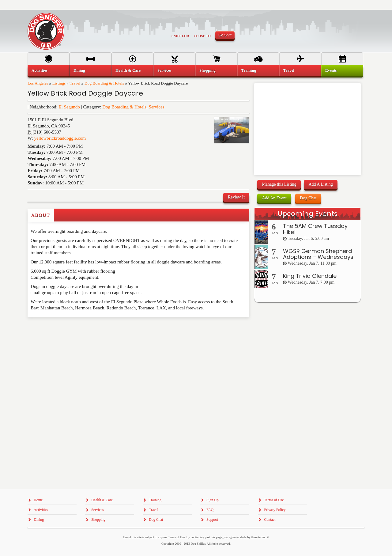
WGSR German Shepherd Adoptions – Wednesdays (318, 254)
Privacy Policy (275, 510)
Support (212, 520)
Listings (59, 83)
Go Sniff (225, 35)
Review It (236, 197)
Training (249, 70)
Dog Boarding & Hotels (104, 83)
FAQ (210, 510)
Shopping (207, 70)
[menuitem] (49, 70)
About (41, 215)
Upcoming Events (307, 214)
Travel (75, 83)
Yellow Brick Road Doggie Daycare (85, 93)
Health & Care (128, 70)
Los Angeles (38, 83)
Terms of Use (274, 500)
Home (38, 500)
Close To (202, 36)
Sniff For (180, 36)
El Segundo (69, 107)
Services (157, 107)
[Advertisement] (63, 329)
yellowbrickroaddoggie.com (60, 138)
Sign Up (213, 500)
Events (331, 70)
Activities (40, 70)
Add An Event (274, 198)
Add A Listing (320, 184)
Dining (79, 70)
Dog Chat (308, 198)
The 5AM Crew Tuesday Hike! (315, 229)
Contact (270, 520)
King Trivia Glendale (310, 276)
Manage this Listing (279, 184)
